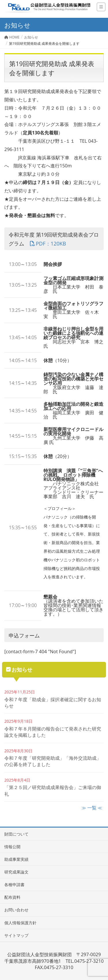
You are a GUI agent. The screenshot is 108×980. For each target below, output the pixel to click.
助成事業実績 (16, 859)
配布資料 (12, 897)
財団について (16, 834)
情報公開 (12, 847)
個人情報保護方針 (20, 923)
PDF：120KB (48, 243)
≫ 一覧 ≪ (92, 808)
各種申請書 (14, 885)
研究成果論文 (16, 872)
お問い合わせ (16, 910)
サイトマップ (16, 935)
